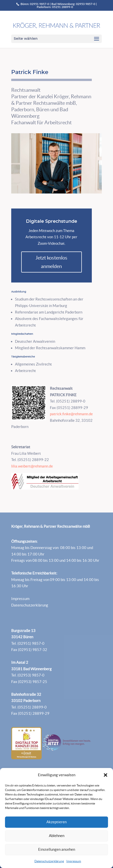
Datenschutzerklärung (49, 861)
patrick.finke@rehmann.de (71, 414)
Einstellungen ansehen (57, 849)
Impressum (74, 861)
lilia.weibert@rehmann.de (32, 466)
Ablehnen (57, 836)
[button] (106, 775)
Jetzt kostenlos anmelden (51, 262)
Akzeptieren (56, 822)
